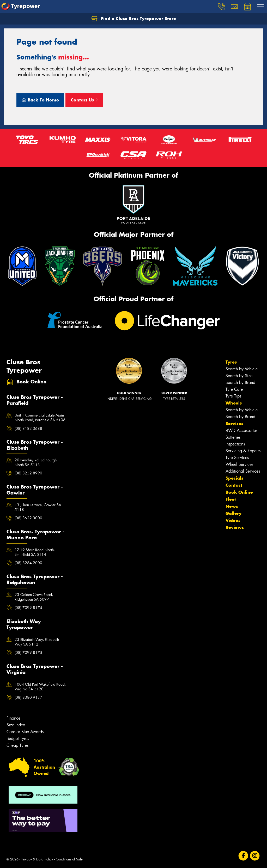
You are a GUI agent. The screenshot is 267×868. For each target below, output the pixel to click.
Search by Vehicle (242, 369)
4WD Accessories (241, 430)
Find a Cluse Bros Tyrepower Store (134, 19)
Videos (233, 520)
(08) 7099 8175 (28, 653)
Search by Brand (240, 382)
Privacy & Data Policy (37, 859)
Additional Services (243, 471)
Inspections (235, 444)
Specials (234, 478)
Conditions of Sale (69, 859)
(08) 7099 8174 (28, 608)
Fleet (231, 499)
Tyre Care (234, 389)
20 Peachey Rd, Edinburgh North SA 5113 (36, 462)
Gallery (233, 513)
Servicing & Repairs (243, 451)
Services (234, 424)
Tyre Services (237, 458)
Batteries (233, 437)
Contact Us (84, 100)
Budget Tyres (18, 739)
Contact (234, 485)
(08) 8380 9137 (28, 697)
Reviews (235, 527)
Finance (13, 718)
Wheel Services (239, 464)
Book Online (239, 492)
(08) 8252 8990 (28, 473)
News (232, 506)
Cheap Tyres (17, 745)
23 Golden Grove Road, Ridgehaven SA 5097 (34, 597)
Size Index (16, 725)
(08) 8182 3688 (28, 429)
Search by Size (239, 376)
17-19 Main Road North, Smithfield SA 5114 (35, 552)
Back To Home (40, 100)
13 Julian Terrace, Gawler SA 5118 (38, 507)
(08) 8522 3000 (28, 518)
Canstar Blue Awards (25, 732)
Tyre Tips (233, 396)
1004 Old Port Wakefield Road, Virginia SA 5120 (40, 687)
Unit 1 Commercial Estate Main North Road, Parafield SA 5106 (40, 418)
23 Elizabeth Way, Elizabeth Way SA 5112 (37, 642)
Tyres (231, 362)
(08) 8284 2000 (28, 563)
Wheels (234, 403)
